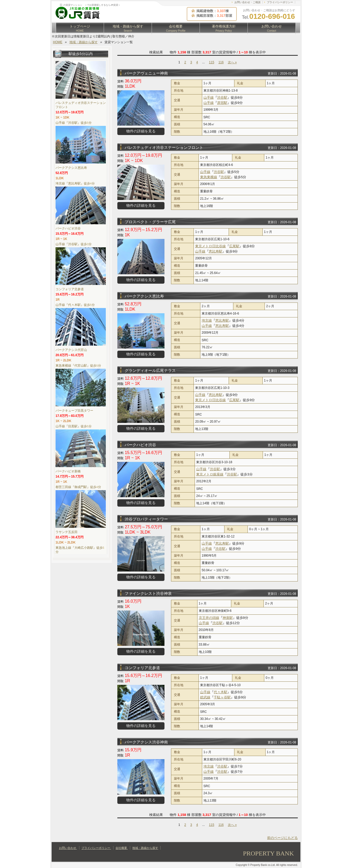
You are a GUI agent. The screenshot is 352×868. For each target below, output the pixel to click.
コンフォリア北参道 (142, 668)
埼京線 (207, 320)
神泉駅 (228, 618)
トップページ (80, 28)
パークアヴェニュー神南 (146, 73)
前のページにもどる (282, 838)
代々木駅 (221, 692)
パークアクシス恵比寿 (144, 296)
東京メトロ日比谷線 (210, 246)
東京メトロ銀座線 (210, 474)
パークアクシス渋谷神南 (146, 742)
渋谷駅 (222, 97)
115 (212, 62)
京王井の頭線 (209, 618)
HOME (58, 42)
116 (221, 62)
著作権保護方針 (224, 28)
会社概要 (176, 28)
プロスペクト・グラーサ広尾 (150, 222)
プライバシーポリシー (280, 2)
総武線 (205, 697)
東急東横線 (209, 177)
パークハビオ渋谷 (140, 445)
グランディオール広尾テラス (150, 370)
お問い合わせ (272, 28)
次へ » (232, 62)
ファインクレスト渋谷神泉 (148, 593)
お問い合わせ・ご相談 (247, 2)
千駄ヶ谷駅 (222, 697)
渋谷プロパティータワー (146, 519)
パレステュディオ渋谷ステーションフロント (164, 147)
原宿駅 (222, 103)
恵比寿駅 (216, 251)
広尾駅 (234, 246)
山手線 (209, 97)
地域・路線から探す (128, 28)
